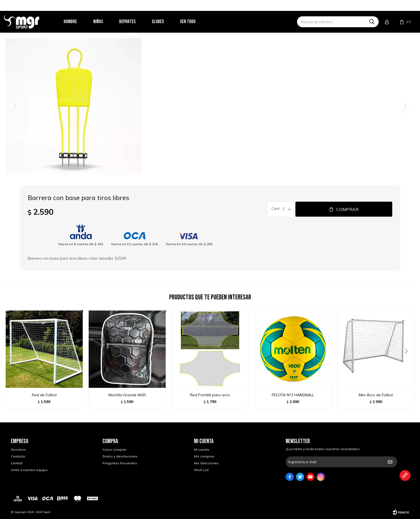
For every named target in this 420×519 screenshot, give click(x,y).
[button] (408, 362)
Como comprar (114, 449)
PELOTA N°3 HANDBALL (293, 395)
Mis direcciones (206, 463)
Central (17, 463)
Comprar (347, 209)
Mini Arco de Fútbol (376, 395)
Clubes (165, 22)
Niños (105, 22)
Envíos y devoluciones (120, 456)
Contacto (18, 456)
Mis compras (204, 456)
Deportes (134, 22)
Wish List (201, 470)
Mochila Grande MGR (127, 395)
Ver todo (195, 22)
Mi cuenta (202, 449)
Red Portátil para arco (210, 395)
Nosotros (18, 449)
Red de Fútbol (44, 395)
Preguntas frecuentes (120, 463)
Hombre (77, 22)
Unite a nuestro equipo (29, 470)
